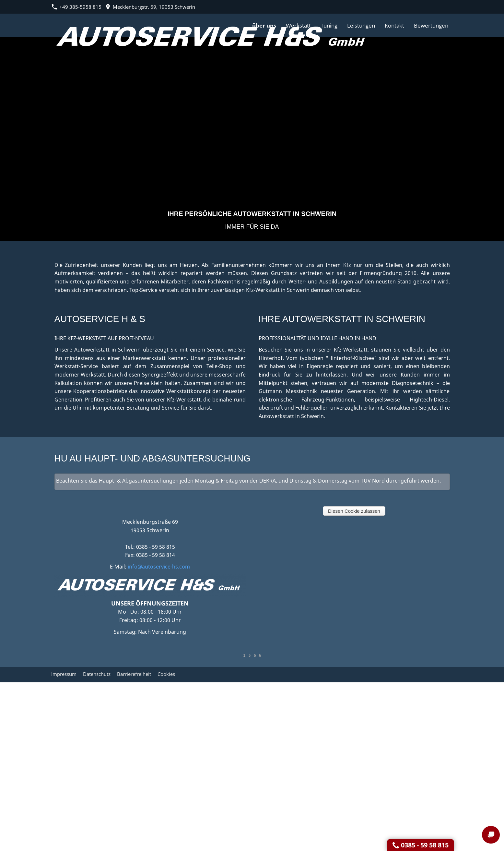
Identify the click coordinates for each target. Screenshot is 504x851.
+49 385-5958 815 (76, 7)
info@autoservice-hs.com (159, 567)
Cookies (166, 674)
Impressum (64, 674)
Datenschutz (97, 674)
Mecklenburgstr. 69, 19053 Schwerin (150, 7)
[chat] (491, 835)
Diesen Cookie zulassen (354, 511)
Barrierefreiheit (134, 674)
